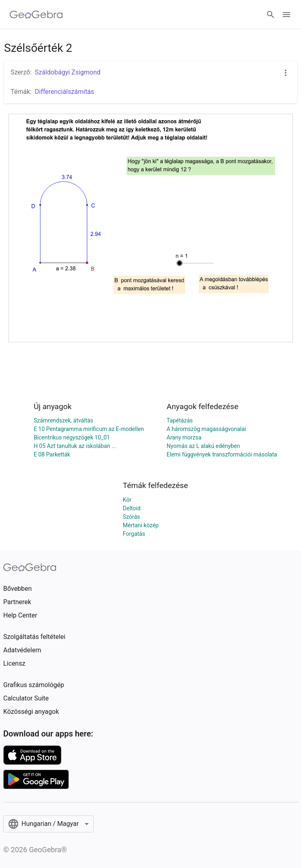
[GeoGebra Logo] (36, 15)
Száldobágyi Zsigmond (68, 72)
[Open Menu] (286, 15)
